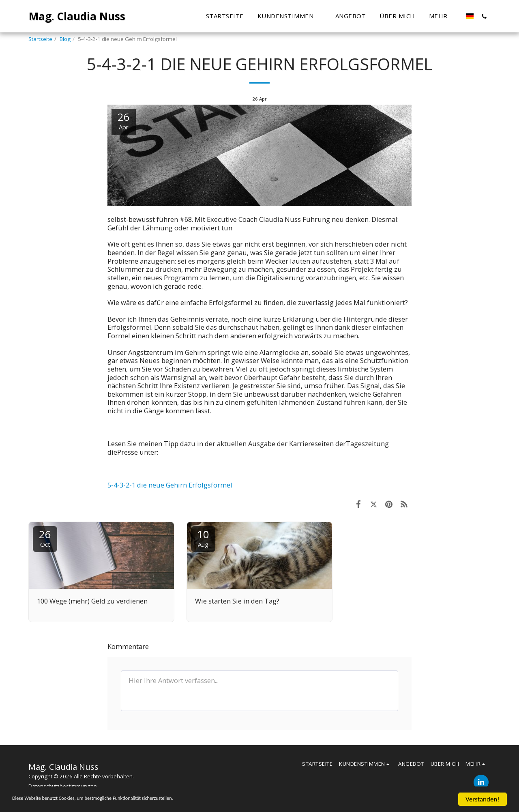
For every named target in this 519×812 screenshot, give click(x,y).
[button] (234, 16)
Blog (65, 39)
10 (203, 538)
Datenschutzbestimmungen (63, 786)
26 (45, 538)
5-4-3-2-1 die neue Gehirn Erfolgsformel (170, 485)
